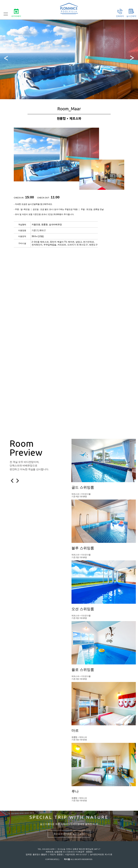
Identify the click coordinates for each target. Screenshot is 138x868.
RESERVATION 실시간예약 (69, 834)
